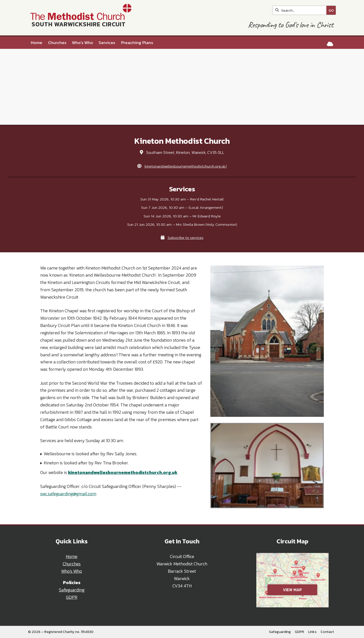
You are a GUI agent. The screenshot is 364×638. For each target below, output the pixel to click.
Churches (72, 564)
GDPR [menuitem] (299, 632)
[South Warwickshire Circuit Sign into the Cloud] (330, 44)
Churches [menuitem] (57, 43)
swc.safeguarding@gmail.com (68, 494)
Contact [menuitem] (327, 632)
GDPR (72, 597)
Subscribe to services (186, 238)
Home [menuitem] (37, 43)
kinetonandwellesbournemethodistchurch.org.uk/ (186, 166)
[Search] (301, 10)
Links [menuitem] (312, 632)
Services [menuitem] (107, 43)
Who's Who (72, 571)
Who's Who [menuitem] (83, 43)
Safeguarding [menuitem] (280, 632)
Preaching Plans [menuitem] (137, 43)
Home (72, 557)
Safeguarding (72, 590)
